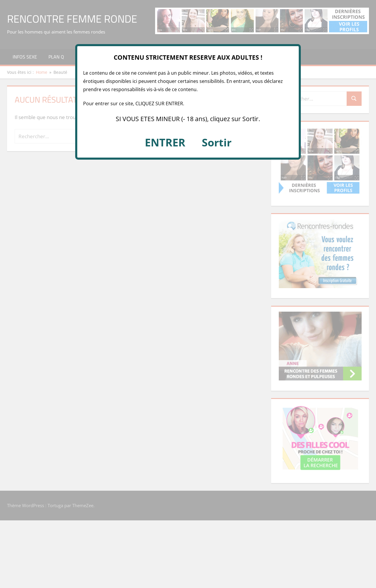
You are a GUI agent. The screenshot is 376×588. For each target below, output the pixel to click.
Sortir (217, 142)
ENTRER (165, 142)
